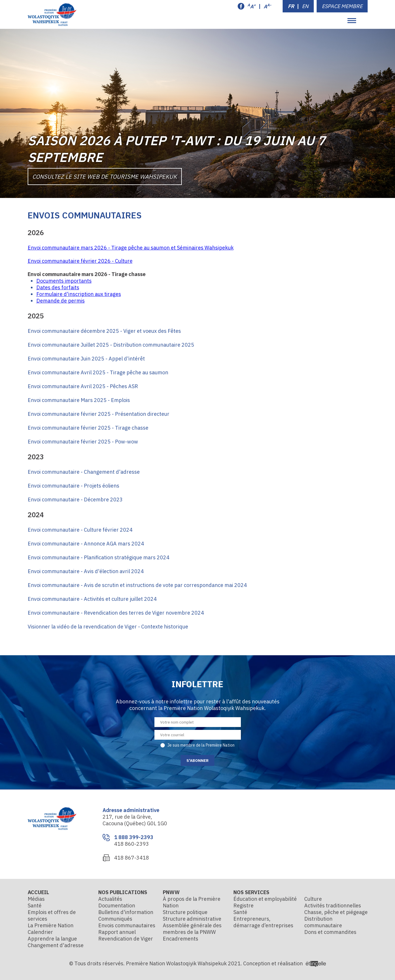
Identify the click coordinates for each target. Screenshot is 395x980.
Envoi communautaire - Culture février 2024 (80, 530)
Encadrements (181, 939)
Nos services (251, 892)
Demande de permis (61, 301)
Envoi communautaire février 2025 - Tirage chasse (88, 428)
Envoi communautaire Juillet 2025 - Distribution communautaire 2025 (111, 345)
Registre (243, 906)
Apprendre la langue (52, 939)
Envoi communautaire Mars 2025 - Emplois (79, 400)
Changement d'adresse (56, 945)
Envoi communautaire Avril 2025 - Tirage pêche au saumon (98, 372)
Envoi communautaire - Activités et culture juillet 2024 (92, 599)
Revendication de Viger (126, 939)
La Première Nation (51, 925)
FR (291, 6)
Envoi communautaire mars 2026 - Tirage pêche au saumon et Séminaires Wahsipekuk (131, 248)
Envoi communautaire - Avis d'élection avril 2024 (86, 571)
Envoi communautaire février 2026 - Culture (80, 261)
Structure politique (185, 912)
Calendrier (40, 932)
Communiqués (115, 919)
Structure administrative (192, 919)
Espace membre (342, 6)
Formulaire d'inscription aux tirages (79, 294)
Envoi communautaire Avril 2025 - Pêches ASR (83, 386)
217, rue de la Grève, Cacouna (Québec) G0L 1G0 (135, 820)
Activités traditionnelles (333, 906)
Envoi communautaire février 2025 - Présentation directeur (99, 414)
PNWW (171, 892)
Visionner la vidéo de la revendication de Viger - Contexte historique (108, 627)
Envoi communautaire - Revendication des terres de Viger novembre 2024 (116, 613)
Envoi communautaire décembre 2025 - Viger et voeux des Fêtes (104, 331)
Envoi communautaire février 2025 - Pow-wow (83, 442)
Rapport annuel (117, 932)
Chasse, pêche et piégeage (336, 912)
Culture (313, 899)
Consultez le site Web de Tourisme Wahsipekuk (105, 176)
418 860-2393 (132, 844)
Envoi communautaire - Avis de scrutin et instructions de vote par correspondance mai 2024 (137, 585)
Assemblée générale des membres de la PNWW (192, 929)
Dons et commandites (330, 932)
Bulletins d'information (126, 912)
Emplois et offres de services (52, 915)
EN (305, 6)
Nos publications (123, 892)
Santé (35, 906)
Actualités (110, 899)
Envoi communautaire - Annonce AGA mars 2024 (86, 544)
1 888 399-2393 (134, 837)
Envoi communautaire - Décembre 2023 (75, 500)
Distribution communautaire (323, 922)
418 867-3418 (132, 858)
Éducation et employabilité (265, 899)
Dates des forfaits (58, 287)
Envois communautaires (127, 925)
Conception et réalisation (285, 963)
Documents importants (64, 281)
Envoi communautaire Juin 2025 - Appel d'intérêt (86, 359)
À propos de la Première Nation (192, 902)
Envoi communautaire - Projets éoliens (73, 486)
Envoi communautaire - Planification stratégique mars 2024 (99, 557)
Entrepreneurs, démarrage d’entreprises (263, 922)
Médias (36, 899)
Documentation (117, 906)
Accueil (38, 892)
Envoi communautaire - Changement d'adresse (84, 472)
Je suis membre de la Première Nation (201, 745)
